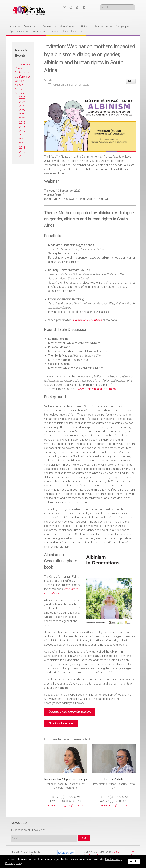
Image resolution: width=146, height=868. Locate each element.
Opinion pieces (19, 83)
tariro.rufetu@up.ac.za (114, 805)
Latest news (22, 64)
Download (70, 712)
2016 (22, 135)
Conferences (23, 77)
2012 (22, 152)
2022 (22, 110)
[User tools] (131, 81)
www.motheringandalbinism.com (98, 389)
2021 (22, 114)
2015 (22, 139)
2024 (22, 102)
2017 (22, 131)
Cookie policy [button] (113, 859)
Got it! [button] (134, 861)
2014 (22, 143)
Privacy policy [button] (14, 863)
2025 (22, 98)
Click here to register (61, 724)
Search (100, 4)
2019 (22, 123)
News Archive (19, 91)
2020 (22, 118)
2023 (22, 106)
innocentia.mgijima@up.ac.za (66, 805)
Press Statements (22, 70)
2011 (22, 156)
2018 (22, 127)
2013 (22, 148)
